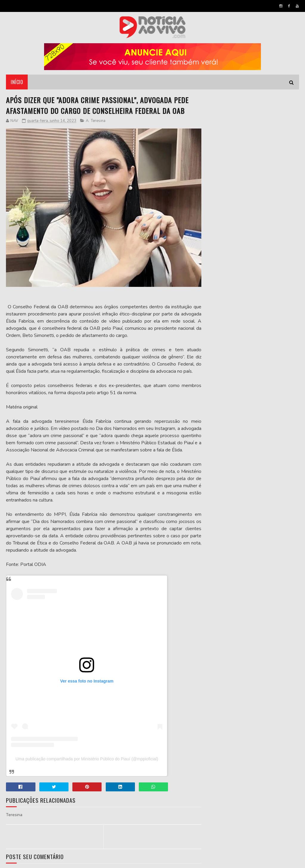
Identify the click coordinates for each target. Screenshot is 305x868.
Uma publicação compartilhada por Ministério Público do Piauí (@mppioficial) (87, 759)
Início (17, 82)
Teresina (98, 121)
